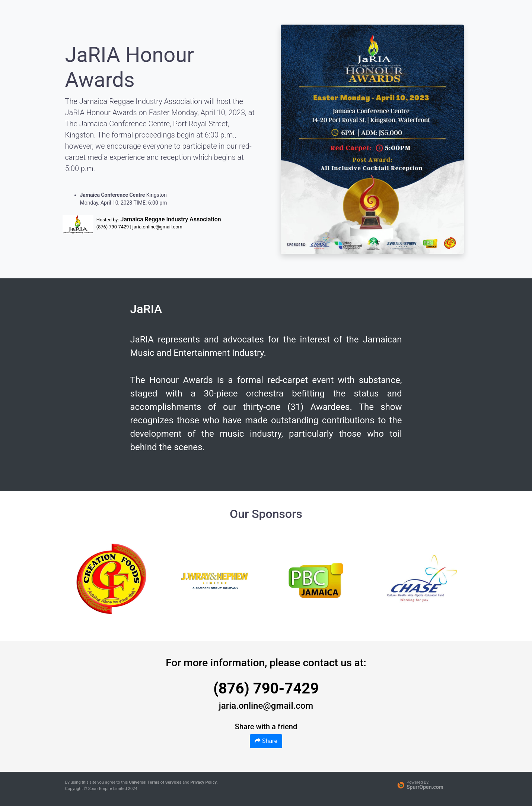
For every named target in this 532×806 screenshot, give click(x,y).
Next (448, 579)
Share (266, 741)
